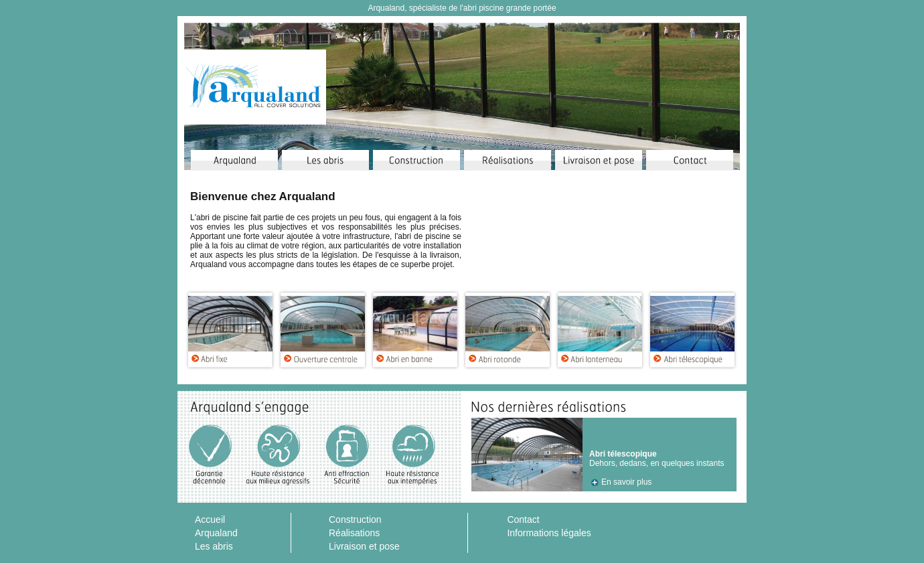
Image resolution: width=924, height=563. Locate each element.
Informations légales (549, 533)
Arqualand (216, 533)
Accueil (210, 519)
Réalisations (354, 533)
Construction (355, 519)
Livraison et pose (364, 546)
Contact (523, 519)
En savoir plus (626, 482)
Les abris (214, 546)
